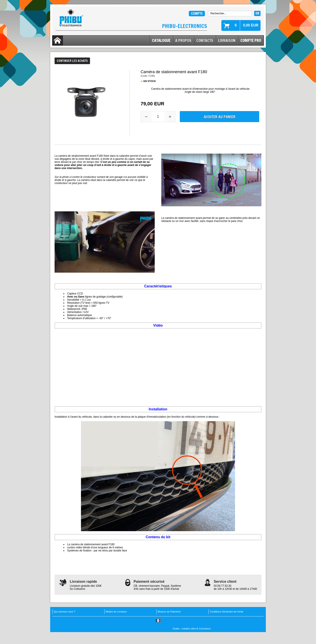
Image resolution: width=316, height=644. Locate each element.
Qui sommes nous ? (64, 612)
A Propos (183, 40)
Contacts (205, 40)
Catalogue (161, 40)
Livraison (227, 40)
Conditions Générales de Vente (226, 612)
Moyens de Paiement (169, 612)
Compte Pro (251, 40)
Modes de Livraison (116, 612)
